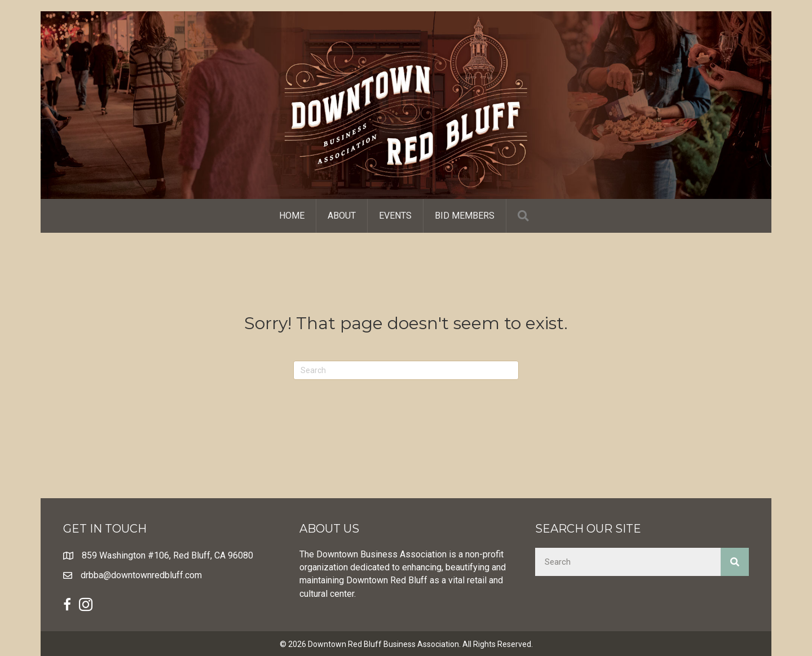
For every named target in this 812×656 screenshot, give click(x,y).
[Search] (406, 370)
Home (292, 216)
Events (395, 216)
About (342, 216)
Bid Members (465, 216)
